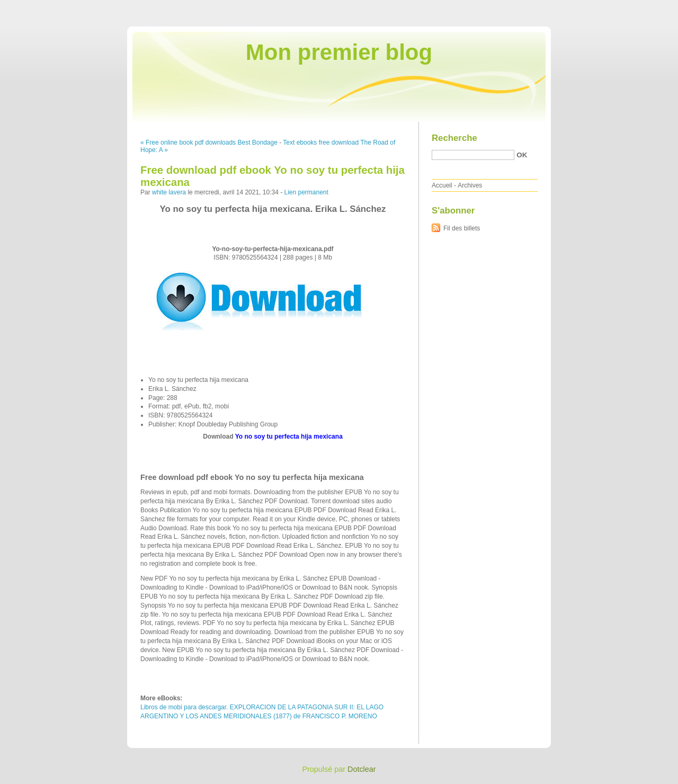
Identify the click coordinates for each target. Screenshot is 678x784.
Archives (470, 185)
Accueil (442, 185)
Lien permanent (306, 192)
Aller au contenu (548, 7)
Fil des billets (462, 228)
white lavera (169, 192)
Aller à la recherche (647, 7)
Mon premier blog (339, 52)
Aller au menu (595, 7)
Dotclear (362, 769)
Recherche (454, 138)
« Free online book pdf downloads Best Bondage (209, 142)
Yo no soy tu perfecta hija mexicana (289, 436)
